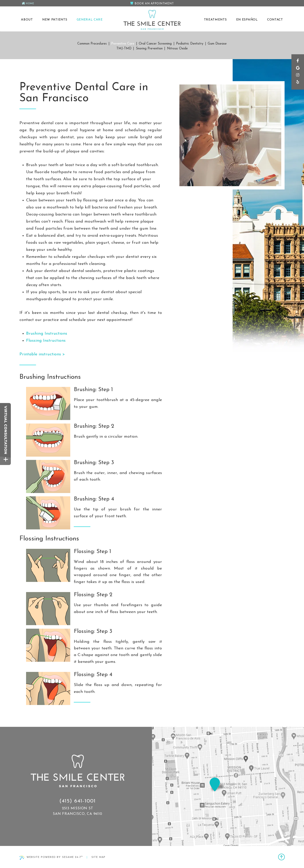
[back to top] (281, 858)
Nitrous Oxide (177, 49)
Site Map (99, 857)
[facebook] (298, 62)
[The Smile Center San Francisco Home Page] (152, 20)
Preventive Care (123, 44)
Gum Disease (217, 44)
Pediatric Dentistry (190, 44)
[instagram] (298, 77)
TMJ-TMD (124, 49)
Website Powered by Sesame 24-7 (51, 857)
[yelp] (298, 84)
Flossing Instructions (46, 341)
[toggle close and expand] (6, 460)
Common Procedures (92, 44)
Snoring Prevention (149, 49)
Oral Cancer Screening (155, 44)
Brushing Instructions (47, 334)
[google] (298, 70)
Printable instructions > (42, 354)
